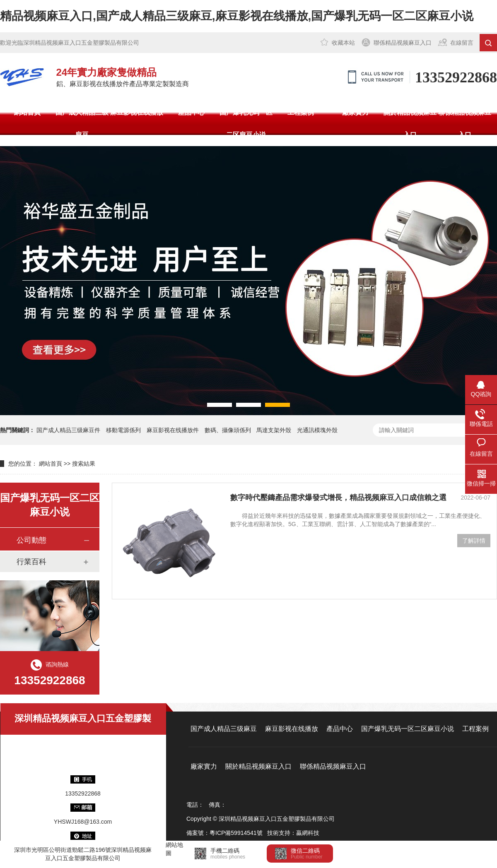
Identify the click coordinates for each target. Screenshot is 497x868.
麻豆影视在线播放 (137, 112)
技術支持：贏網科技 (293, 833)
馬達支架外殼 (274, 430)
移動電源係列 (123, 430)
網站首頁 (27, 112)
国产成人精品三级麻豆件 (68, 430)
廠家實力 (355, 112)
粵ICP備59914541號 (236, 833)
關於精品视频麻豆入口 (410, 124)
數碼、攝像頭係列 (228, 430)
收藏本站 (343, 43)
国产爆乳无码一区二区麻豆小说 (246, 124)
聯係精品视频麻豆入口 (403, 43)
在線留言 (462, 43)
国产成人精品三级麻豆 (82, 124)
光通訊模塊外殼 (317, 430)
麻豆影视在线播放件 (173, 430)
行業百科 (31, 562)
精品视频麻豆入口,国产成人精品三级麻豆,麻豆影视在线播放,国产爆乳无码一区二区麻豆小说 (237, 16)
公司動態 (31, 540)
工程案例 (301, 112)
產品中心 (191, 112)
